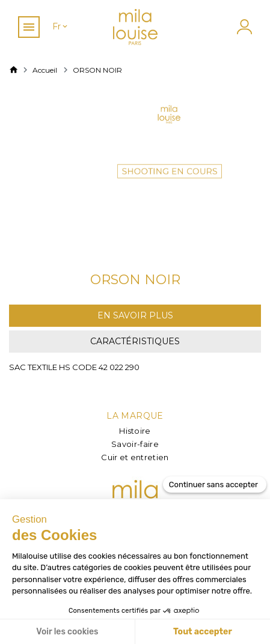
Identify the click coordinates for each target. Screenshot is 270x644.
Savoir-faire (135, 444)
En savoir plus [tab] (135, 315)
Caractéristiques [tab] (135, 341)
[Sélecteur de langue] (61, 27)
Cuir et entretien (135, 457)
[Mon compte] (243, 27)
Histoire (135, 431)
